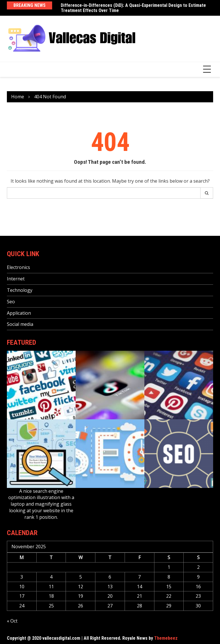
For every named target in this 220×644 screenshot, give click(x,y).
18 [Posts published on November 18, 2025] (51, 596)
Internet (16, 279)
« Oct (12, 621)
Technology (20, 290)
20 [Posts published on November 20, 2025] (110, 596)
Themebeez (166, 638)
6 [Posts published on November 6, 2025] (110, 577)
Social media (20, 324)
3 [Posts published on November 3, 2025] (22, 577)
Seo (11, 302)
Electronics (18, 267)
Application (19, 313)
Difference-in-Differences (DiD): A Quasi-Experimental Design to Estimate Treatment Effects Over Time (133, 8)
